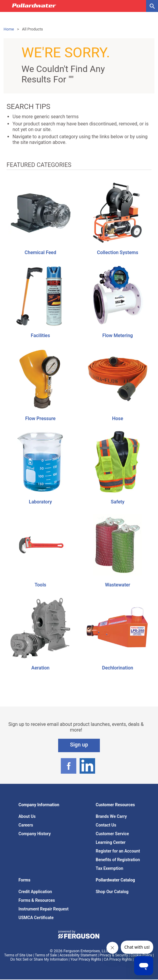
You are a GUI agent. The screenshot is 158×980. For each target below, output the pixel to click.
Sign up (79, 745)
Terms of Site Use (18, 955)
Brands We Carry (111, 816)
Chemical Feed (41, 252)
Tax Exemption (109, 868)
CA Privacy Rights (118, 959)
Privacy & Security (114, 955)
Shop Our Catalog (112, 892)
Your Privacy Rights (86, 959)
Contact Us (106, 825)
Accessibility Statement (78, 955)
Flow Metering (117, 335)
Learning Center (111, 842)
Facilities (40, 335)
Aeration (40, 668)
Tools (40, 585)
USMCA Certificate (36, 918)
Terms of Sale (46, 955)
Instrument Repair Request (44, 909)
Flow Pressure (41, 418)
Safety (118, 502)
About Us (27, 816)
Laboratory (40, 502)
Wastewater (118, 585)
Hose (118, 418)
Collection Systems (117, 252)
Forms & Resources (37, 900)
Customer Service (112, 834)
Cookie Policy (141, 955)
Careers (26, 825)
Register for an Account (118, 851)
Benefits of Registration (118, 860)
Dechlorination (117, 668)
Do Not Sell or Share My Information (39, 959)
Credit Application (35, 892)
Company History (35, 834)
